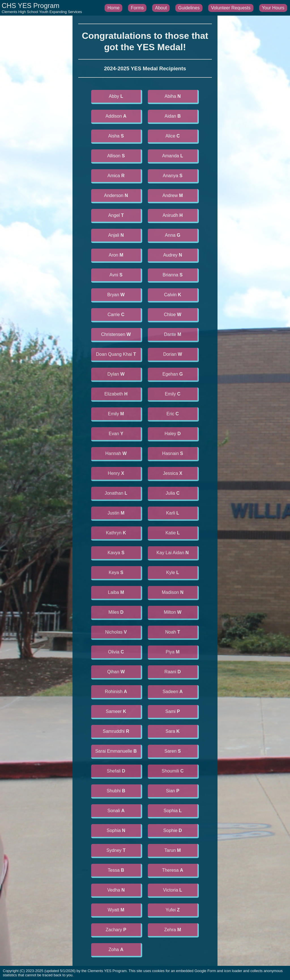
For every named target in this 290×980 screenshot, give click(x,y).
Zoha (116, 950)
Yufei (173, 910)
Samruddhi (116, 731)
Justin (116, 513)
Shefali (116, 771)
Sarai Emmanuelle (116, 751)
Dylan (116, 374)
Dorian (173, 354)
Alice (173, 136)
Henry (116, 473)
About (161, 8)
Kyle (173, 572)
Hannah (116, 453)
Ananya (173, 176)
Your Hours (273, 8)
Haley (173, 434)
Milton (172, 612)
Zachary (116, 930)
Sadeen (173, 692)
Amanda (173, 156)
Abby (116, 96)
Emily (173, 394)
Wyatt (116, 910)
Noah (172, 632)
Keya (116, 572)
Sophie (173, 830)
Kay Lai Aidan (173, 553)
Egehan (172, 374)
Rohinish (116, 692)
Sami (173, 711)
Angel (116, 215)
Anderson (116, 195)
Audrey (173, 255)
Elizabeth (116, 394)
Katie (173, 533)
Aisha (116, 136)
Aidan (173, 116)
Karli (172, 513)
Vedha (116, 890)
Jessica (172, 473)
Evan (116, 434)
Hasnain (173, 453)
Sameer (116, 711)
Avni (116, 275)
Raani (173, 672)
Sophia (172, 811)
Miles (116, 612)
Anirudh (173, 215)
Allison (116, 156)
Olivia (116, 652)
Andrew (172, 195)
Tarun (173, 850)
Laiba (116, 592)
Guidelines (189, 8)
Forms (137, 8)
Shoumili (173, 771)
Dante (172, 334)
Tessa (116, 870)
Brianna (172, 275)
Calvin (172, 295)
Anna (172, 235)
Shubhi (116, 791)
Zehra (173, 930)
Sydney (116, 850)
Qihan (116, 672)
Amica (116, 176)
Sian (173, 791)
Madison (172, 592)
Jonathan (116, 493)
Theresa (173, 870)
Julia (173, 493)
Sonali (116, 811)
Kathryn (116, 533)
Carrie (116, 315)
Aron (116, 255)
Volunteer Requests (231, 8)
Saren (173, 751)
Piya (173, 652)
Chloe (173, 315)
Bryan (116, 295)
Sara (173, 731)
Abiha (173, 96)
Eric (173, 414)
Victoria (173, 890)
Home (113, 8)
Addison (116, 116)
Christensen (116, 334)
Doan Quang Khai (116, 354)
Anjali (116, 235)
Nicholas (116, 632)
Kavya (116, 553)
